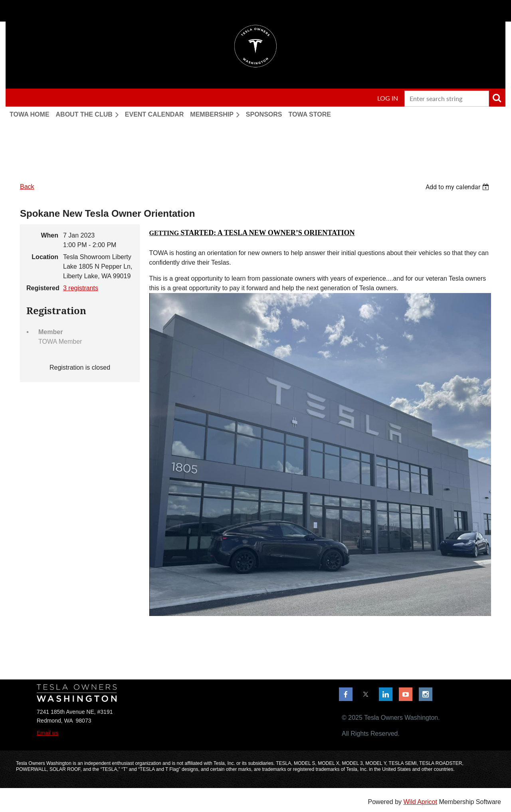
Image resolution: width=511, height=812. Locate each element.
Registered (42, 288)
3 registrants (81, 288)
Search (497, 98)
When (50, 235)
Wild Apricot (420, 802)
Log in (388, 98)
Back (27, 187)
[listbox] (458, 187)
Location (45, 257)
